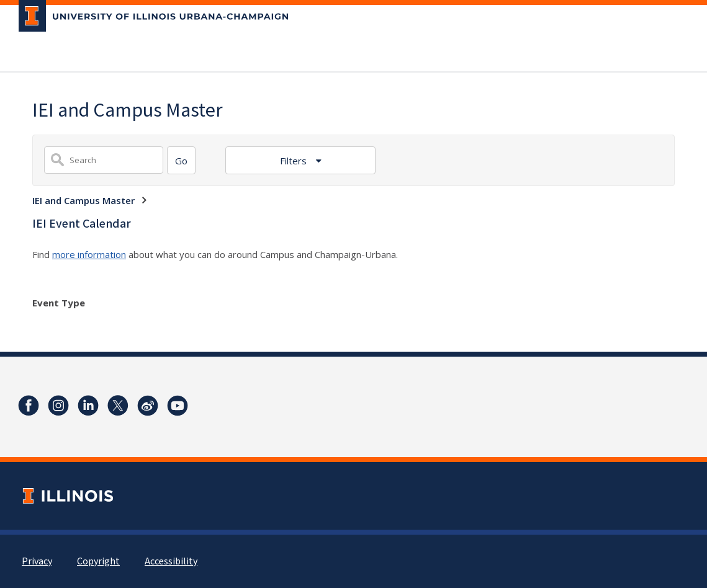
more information (89, 254)
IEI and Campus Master (83, 200)
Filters (295, 161)
